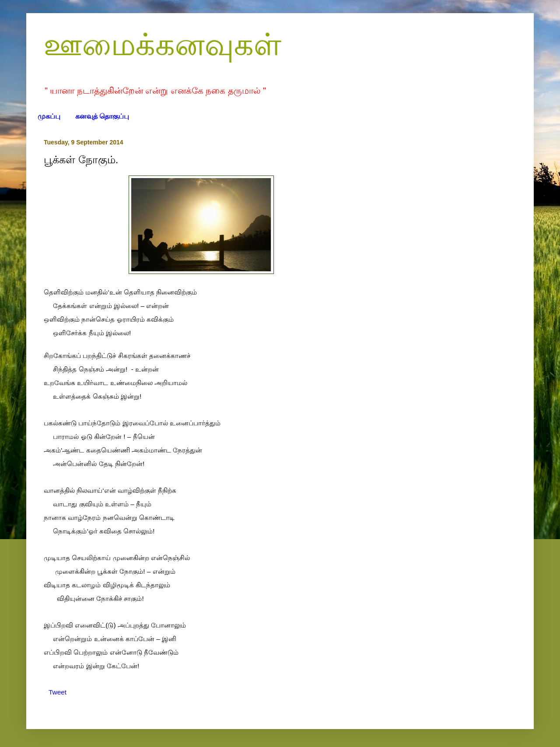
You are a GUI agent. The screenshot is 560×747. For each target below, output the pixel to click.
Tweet (58, 692)
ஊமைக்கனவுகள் (163, 45)
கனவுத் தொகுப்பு (102, 116)
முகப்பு (49, 116)
